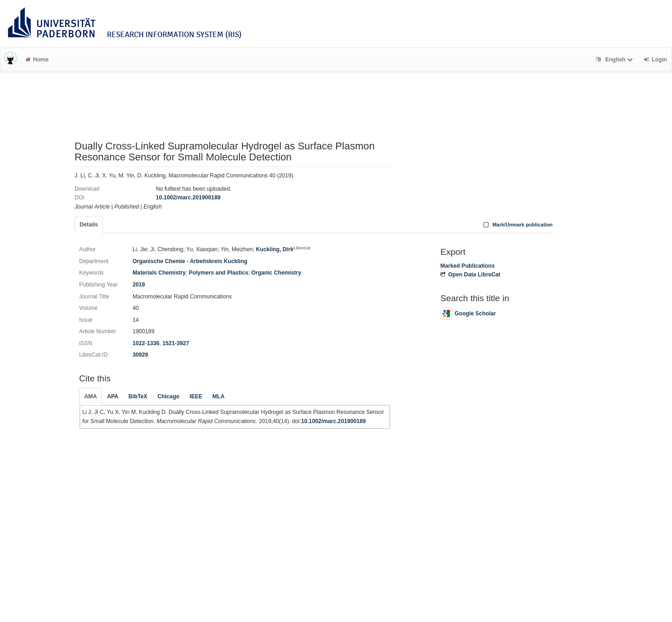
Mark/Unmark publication (517, 225)
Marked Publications (468, 266)
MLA (218, 396)
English (615, 60)
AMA (91, 396)
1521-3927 (176, 343)
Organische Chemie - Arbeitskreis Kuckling (190, 261)
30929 (140, 355)
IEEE (196, 396)
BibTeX (138, 396)
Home (37, 60)
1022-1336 (146, 343)
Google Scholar (468, 314)
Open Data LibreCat (470, 275)
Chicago (168, 396)
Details (89, 225)
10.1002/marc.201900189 (188, 198)
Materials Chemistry (159, 273)
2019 (139, 285)
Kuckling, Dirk (283, 249)
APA (113, 396)
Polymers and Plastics (219, 273)
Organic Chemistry (276, 273)
